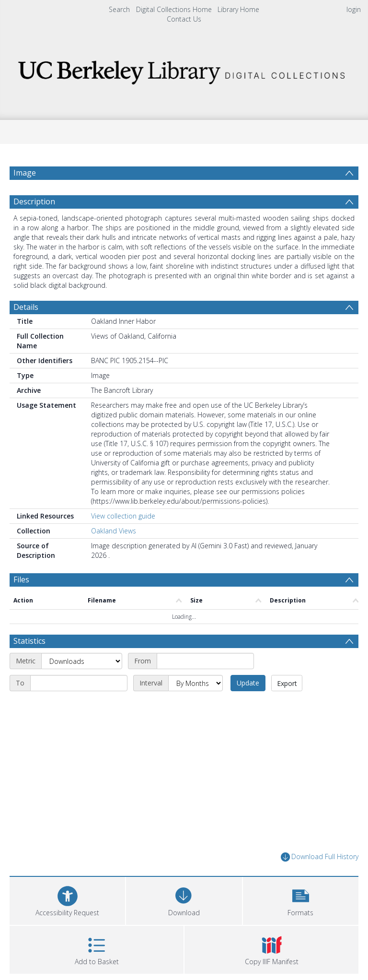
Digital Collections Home (174, 9)
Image (25, 173)
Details (26, 307)
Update (248, 683)
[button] (301, 900)
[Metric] (82, 661)
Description (34, 201)
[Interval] (195, 683)
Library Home (238, 9)
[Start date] (205, 661)
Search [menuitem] (119, 9)
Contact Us (184, 19)
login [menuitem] (354, 9)
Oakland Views (114, 531)
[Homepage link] (184, 70)
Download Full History (320, 857)
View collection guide (123, 516)
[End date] (79, 683)
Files (21, 579)
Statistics (29, 641)
